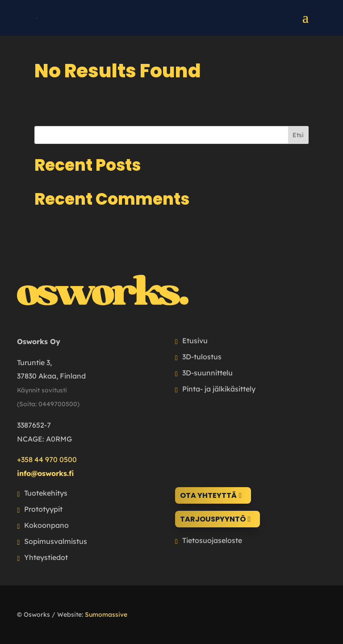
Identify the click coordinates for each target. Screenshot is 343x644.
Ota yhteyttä (208, 495)
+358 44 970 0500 (47, 459)
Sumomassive (106, 615)
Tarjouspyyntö (213, 519)
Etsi (298, 135)
